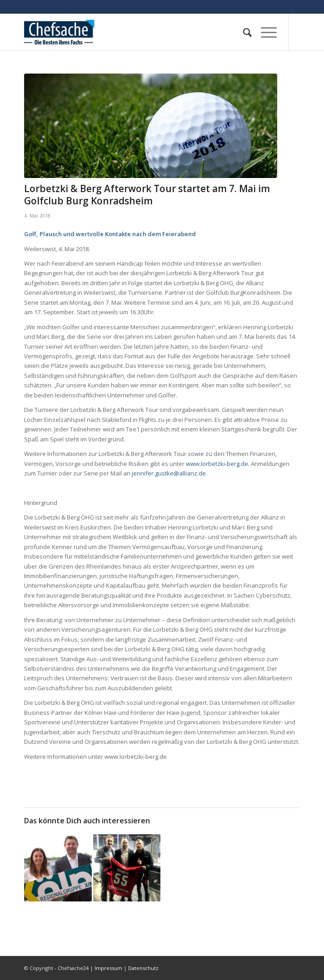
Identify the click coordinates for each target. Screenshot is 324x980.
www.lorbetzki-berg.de (217, 464)
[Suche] (243, 32)
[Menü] (264, 32)
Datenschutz (143, 968)
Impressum (108, 968)
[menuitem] (243, 32)
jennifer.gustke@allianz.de (169, 473)
